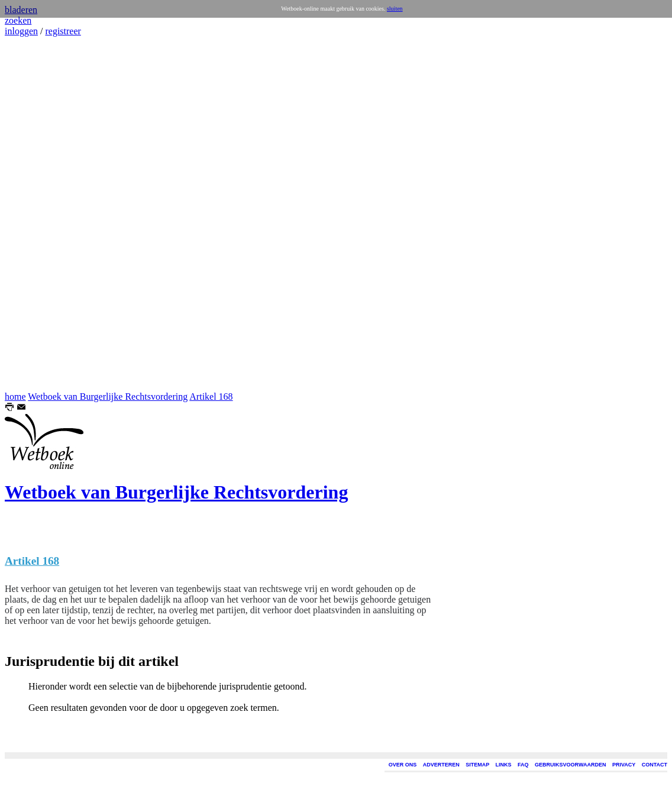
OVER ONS (403, 765)
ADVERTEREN (441, 765)
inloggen (21, 31)
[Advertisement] (40, 214)
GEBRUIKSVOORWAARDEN (570, 765)
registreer (63, 31)
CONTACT (655, 765)
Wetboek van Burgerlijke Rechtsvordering (108, 397)
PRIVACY (624, 765)
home (15, 397)
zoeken (18, 20)
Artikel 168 (211, 397)
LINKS (504, 765)
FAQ (523, 765)
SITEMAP (477, 765)
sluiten (395, 9)
